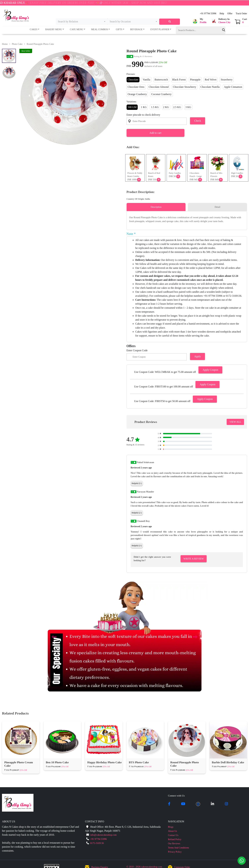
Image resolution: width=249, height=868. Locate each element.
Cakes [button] (34, 29)
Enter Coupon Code (137, 350)
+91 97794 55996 (208, 14)
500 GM (132, 107)
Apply (197, 356)
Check (198, 121)
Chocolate (133, 80)
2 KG (166, 107)
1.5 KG (155, 107)
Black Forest (179, 80)
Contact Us (173, 835)
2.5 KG (177, 107)
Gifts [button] (119, 29)
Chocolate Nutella (210, 87)
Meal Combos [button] (100, 29)
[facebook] (169, 804)
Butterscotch (161, 80)
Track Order (241, 14)
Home (5, 44)
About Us (172, 831)
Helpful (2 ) (137, 513)
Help (222, 14)
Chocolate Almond (159, 87)
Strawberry (227, 80)
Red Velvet (211, 80)
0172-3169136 (97, 843)
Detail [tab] (217, 207)
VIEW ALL (235, 422)
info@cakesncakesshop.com (103, 835)
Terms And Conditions (179, 848)
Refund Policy (175, 839)
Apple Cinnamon (233, 87)
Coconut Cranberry (161, 94)
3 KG (188, 107)
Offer (230, 14)
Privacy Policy (175, 852)
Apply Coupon (210, 370)
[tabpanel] (187, 219)
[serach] (170, 22)
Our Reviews (174, 844)
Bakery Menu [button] (54, 29)
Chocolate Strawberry (185, 87)
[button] (199, 21)
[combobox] (82, 22)
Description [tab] (156, 207)
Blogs (171, 827)
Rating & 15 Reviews (139, 56)
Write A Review (194, 559)
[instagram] (226, 804)
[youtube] (183, 804)
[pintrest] (198, 804)
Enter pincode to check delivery (143, 115)
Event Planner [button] (160, 29)
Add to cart (155, 133)
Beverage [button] (136, 29)
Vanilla (146, 80)
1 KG (144, 107)
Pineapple (195, 80)
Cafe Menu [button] (77, 29)
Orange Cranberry (137, 94)
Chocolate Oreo (136, 87)
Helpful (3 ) (137, 546)
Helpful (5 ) (137, 483)
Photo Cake (17, 44)
